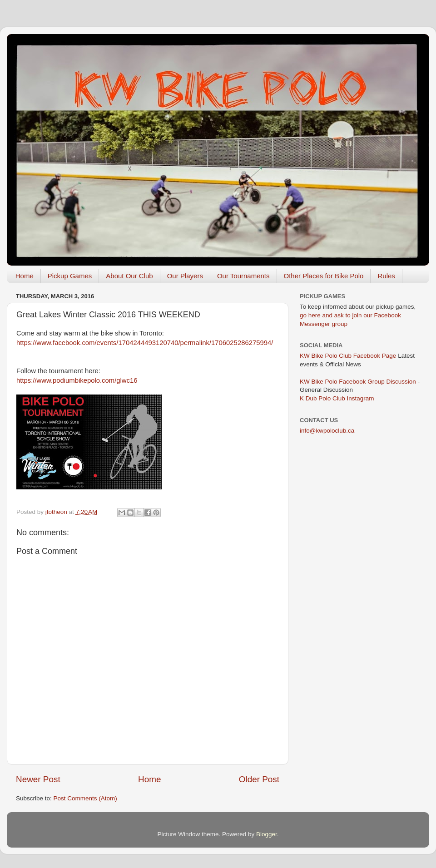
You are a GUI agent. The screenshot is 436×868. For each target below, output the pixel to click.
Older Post (259, 779)
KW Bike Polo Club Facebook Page (348, 356)
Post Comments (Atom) (85, 798)
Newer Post (38, 779)
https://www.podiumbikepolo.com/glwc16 (77, 380)
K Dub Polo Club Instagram (337, 398)
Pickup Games (70, 276)
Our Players (185, 276)
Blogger (267, 834)
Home (25, 276)
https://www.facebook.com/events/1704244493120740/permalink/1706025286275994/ (145, 343)
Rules (386, 276)
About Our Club (129, 276)
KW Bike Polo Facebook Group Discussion (358, 382)
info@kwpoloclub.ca (327, 431)
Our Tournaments (243, 276)
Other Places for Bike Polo (324, 276)
